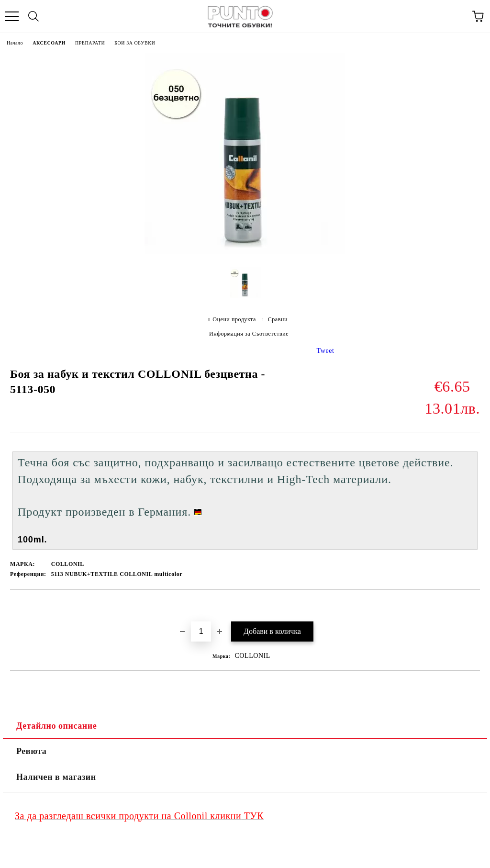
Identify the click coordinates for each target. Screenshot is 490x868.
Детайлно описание (56, 726)
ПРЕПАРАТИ (90, 43)
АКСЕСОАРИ (49, 43)
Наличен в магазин (56, 777)
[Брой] (201, 631)
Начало (15, 43)
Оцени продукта (234, 319)
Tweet (326, 351)
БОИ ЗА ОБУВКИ (135, 43)
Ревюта (31, 751)
